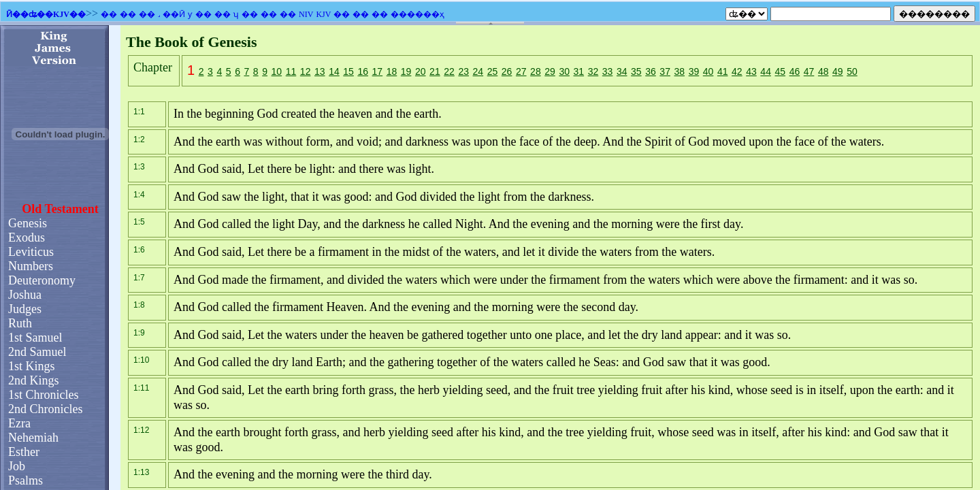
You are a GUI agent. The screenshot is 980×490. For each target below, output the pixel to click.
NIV (306, 14)
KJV (323, 14)
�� (109, 14)
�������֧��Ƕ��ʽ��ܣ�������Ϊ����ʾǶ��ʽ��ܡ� (490, 258)
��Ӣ (174, 14)
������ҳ (418, 14)
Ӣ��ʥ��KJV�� (46, 14)
